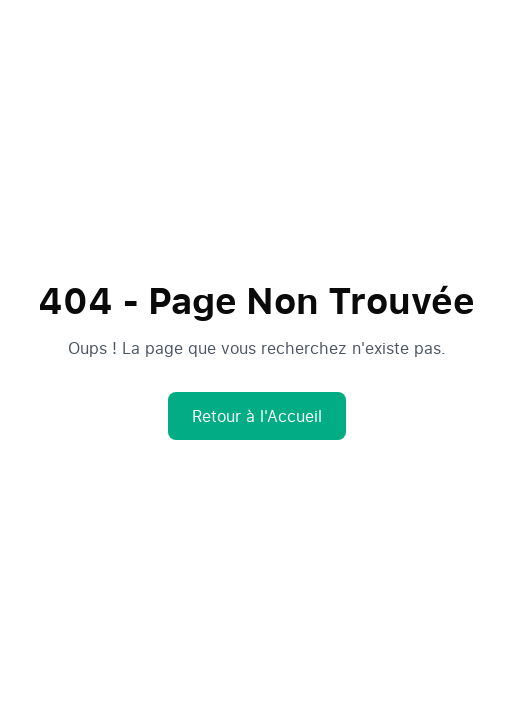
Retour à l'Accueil (257, 416)
